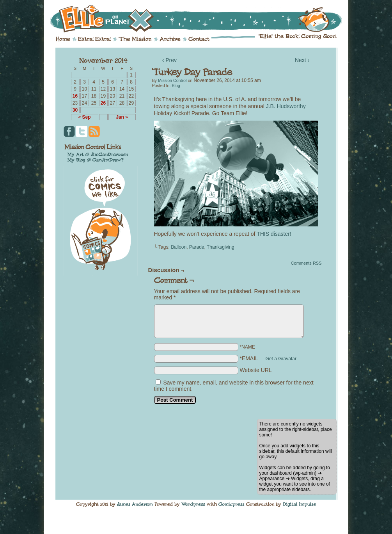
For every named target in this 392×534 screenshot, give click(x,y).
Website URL (255, 370)
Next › (302, 60)
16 (75, 96)
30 (75, 110)
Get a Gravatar (281, 359)
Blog (176, 85)
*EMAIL (268, 358)
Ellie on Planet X (201, 19)
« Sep (84, 117)
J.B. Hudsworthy (286, 106)
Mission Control (172, 80)
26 (103, 103)
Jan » (122, 117)
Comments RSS (306, 263)
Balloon (179, 247)
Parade (197, 247)
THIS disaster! (274, 234)
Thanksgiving (221, 247)
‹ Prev (169, 60)
